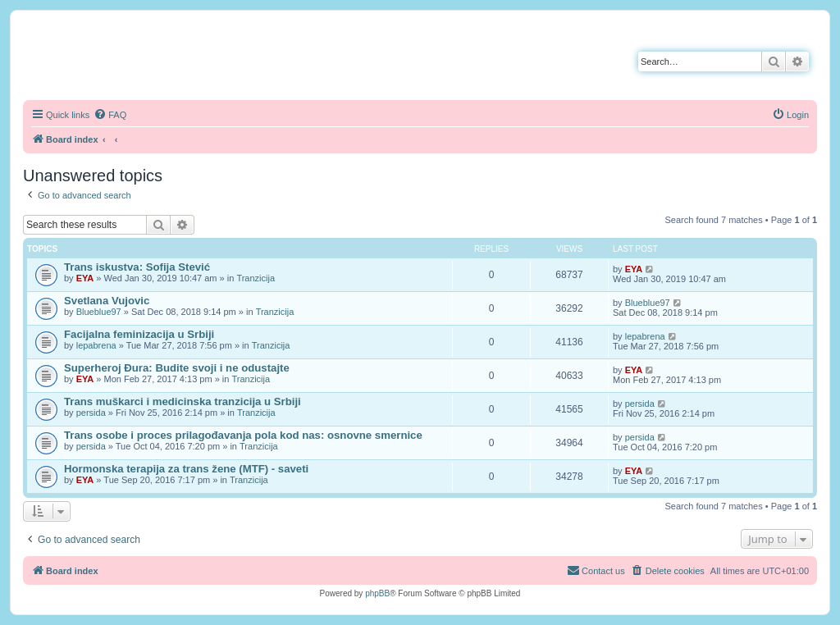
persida (91, 413)
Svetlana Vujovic (107, 301)
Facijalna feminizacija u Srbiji (139, 334)
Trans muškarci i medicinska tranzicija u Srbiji (183, 401)
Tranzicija (256, 278)
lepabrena (96, 345)
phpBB (377, 593)
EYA (85, 278)
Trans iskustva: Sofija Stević (137, 267)
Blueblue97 (99, 312)
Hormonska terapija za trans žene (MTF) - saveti (186, 469)
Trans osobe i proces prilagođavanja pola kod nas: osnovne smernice (243, 435)
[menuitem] (110, 115)
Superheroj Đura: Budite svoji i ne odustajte (177, 368)
